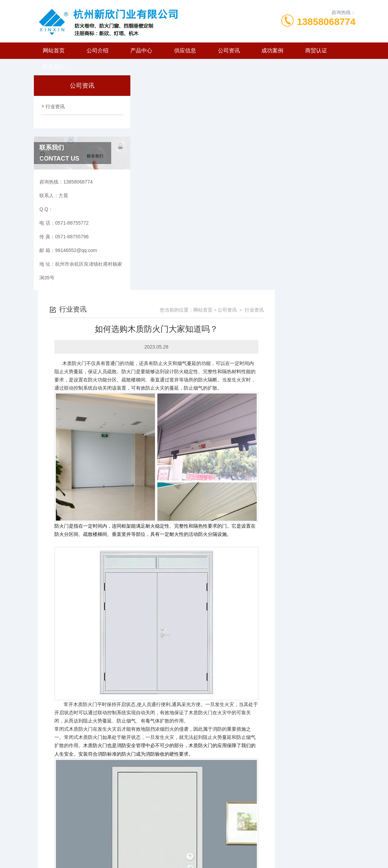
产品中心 (141, 51)
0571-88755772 (150, 835)
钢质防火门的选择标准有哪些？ (182, 793)
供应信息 (185, 51)
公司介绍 (98, 51)
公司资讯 (229, 51)
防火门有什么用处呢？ (173, 781)
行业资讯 (54, 105)
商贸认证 (316, 51)
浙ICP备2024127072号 (237, 846)
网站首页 (54, 51)
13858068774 (326, 22)
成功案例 (272, 51)
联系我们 (54, 67)
